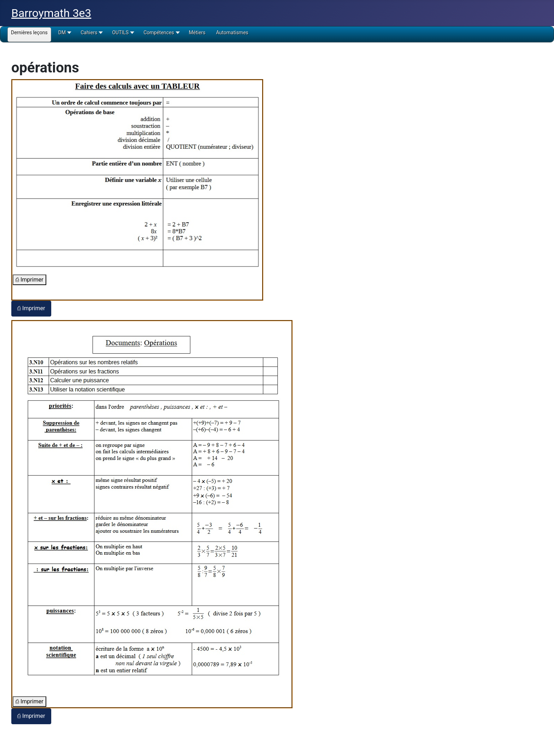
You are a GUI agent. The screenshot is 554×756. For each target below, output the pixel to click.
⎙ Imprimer (30, 280)
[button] (64, 35)
